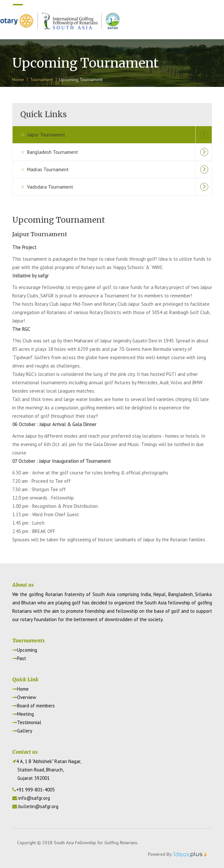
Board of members (34, 706)
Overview (24, 697)
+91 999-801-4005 (35, 790)
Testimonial (27, 722)
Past (19, 658)
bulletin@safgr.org (38, 806)
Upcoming (25, 650)
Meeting (23, 714)
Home (20, 689)
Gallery (22, 731)
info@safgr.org (34, 798)
